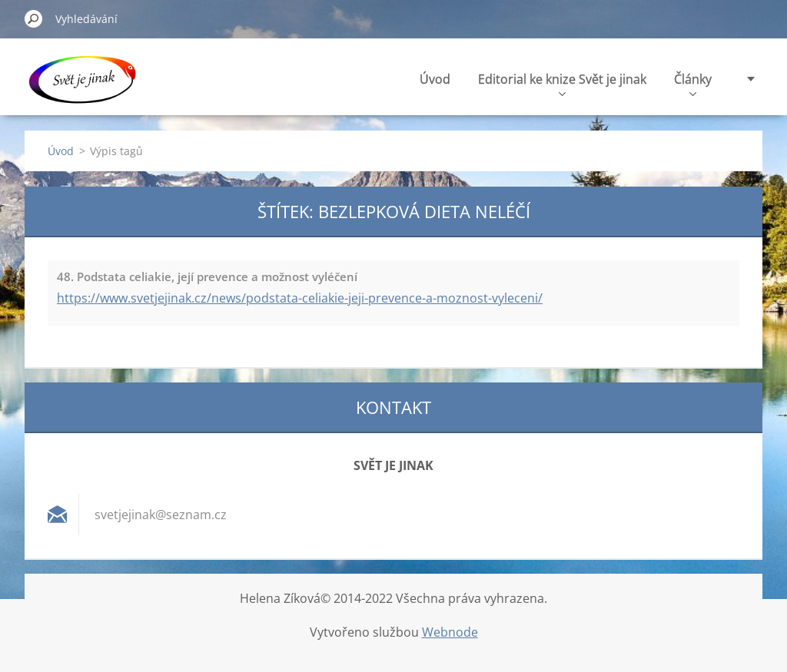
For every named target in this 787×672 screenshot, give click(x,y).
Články (693, 83)
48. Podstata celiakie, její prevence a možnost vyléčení (207, 276)
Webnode (450, 632)
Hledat (34, 18)
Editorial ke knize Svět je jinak (562, 83)
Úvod (435, 79)
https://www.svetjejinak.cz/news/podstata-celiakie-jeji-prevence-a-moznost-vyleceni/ (300, 298)
